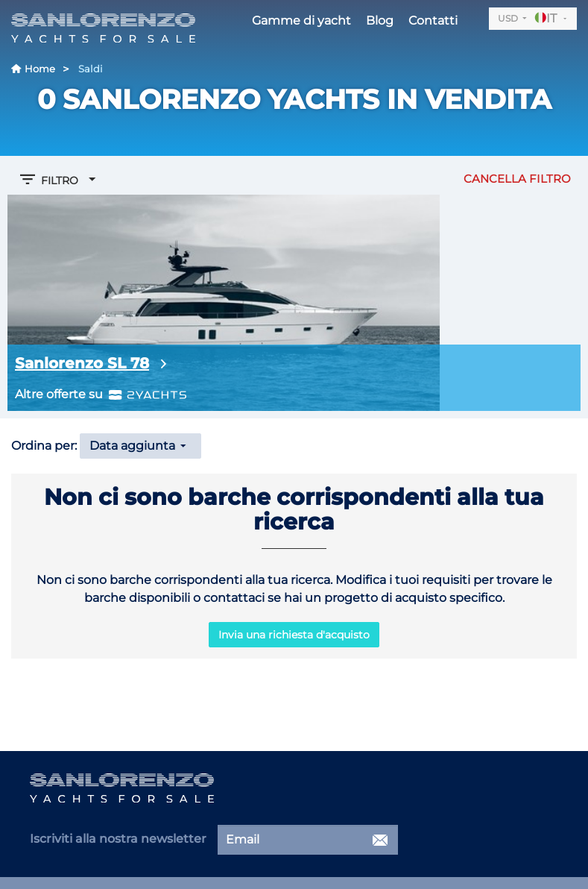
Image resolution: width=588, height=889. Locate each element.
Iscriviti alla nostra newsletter (118, 839)
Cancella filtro (517, 179)
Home (33, 69)
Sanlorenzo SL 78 (82, 363)
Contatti (433, 21)
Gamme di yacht (301, 21)
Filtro (60, 179)
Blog (380, 21)
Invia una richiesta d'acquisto (294, 635)
